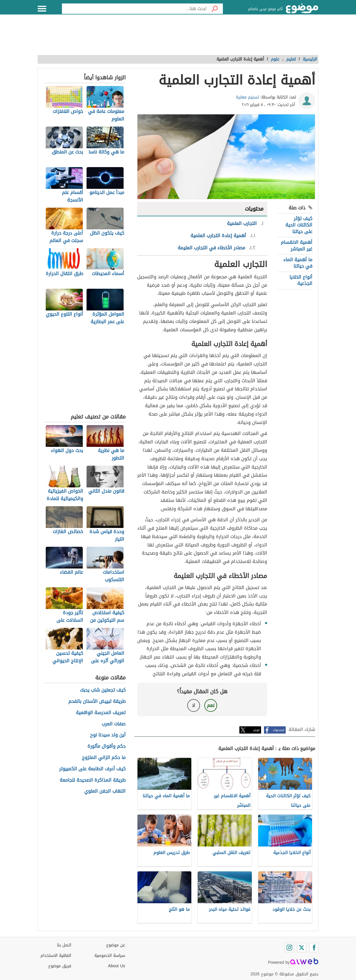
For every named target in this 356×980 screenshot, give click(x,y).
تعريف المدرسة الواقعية (101, 713)
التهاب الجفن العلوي (105, 791)
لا (193, 705)
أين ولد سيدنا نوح (108, 735)
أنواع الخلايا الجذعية (301, 280)
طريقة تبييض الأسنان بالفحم (97, 702)
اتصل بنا (64, 945)
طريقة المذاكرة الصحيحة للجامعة (93, 780)
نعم (211, 705)
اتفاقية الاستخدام (56, 956)
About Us (116, 966)
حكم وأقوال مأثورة (107, 746)
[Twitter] (302, 948)
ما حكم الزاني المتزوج (104, 758)
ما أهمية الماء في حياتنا (298, 263)
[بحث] (215, 9)
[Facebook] (314, 948)
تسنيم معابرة (247, 97)
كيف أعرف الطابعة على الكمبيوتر (92, 769)
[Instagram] (289, 948)
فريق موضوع (60, 966)
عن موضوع (116, 945)
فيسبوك (279, 730)
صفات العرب (114, 724)
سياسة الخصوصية (110, 956)
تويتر (256, 730)
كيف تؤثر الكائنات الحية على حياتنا (299, 225)
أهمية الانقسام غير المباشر (297, 245)
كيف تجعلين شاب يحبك (103, 690)
